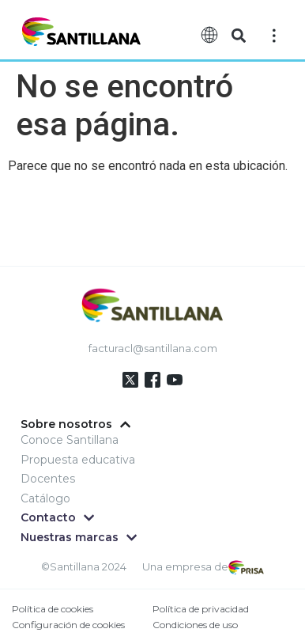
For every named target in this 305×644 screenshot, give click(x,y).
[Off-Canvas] (274, 35)
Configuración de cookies (68, 625)
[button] (238, 36)
